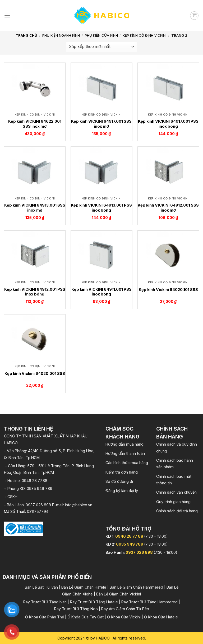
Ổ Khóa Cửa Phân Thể (45, 617)
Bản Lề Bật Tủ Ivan (41, 587)
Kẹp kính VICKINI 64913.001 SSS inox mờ (35, 208)
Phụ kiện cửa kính (101, 35)
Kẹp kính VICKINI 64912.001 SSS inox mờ (168, 208)
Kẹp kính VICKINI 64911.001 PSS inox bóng (101, 292)
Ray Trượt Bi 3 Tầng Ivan (45, 602)
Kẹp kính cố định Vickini (144, 35)
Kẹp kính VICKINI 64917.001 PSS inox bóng (168, 124)
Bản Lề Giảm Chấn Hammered (136, 587)
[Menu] (7, 15)
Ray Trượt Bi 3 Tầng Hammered (149, 602)
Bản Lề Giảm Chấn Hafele (84, 587)
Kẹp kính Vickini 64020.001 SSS (35, 373)
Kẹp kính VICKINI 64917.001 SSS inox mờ (101, 124)
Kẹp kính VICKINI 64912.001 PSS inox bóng (35, 292)
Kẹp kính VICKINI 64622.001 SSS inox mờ (35, 124)
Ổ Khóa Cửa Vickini (124, 617)
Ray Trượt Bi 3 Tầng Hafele (94, 602)
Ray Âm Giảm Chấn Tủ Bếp (125, 609)
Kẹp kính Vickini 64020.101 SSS (168, 290)
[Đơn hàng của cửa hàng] (101, 47)
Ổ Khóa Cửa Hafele (161, 617)
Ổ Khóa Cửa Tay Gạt (86, 617)
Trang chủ (26, 35)
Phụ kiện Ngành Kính (61, 35)
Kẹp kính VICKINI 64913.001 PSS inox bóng (101, 208)
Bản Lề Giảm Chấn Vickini (119, 594)
